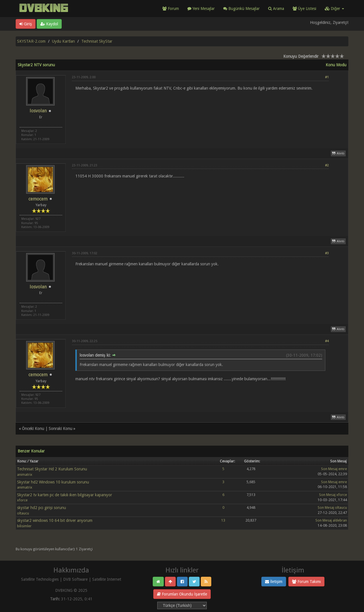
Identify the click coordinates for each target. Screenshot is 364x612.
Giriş (26, 24)
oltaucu (23, 513)
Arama (276, 9)
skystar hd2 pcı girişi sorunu (42, 508)
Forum (171, 9)
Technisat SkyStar (97, 41)
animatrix (25, 474)
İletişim (274, 582)
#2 (327, 165)
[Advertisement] (200, 108)
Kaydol (49, 24)
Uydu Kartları (63, 41)
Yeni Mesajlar (201, 9)
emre (343, 469)
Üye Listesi (304, 9)
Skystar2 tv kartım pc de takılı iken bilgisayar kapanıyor (65, 495)
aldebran (340, 520)
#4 (327, 341)
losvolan (38, 111)
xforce (22, 500)
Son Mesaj (329, 469)
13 (223, 520)
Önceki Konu (33, 429)
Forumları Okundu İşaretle (182, 594)
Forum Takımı (306, 582)
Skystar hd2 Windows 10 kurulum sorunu (53, 482)
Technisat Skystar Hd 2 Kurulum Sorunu (52, 469)
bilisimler (24, 526)
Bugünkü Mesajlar (241, 9)
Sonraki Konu (60, 429)
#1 (327, 77)
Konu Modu (336, 65)
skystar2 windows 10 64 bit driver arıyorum (55, 520)
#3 (327, 253)
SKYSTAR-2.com (31, 41)
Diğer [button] (334, 9)
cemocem (38, 199)
